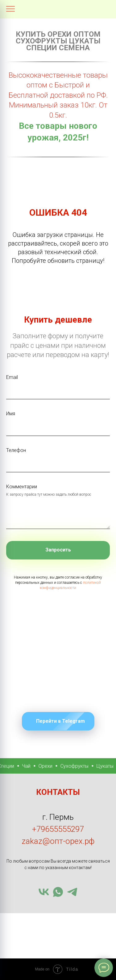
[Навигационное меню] (10, 9)
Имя (11, 414)
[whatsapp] (58, 892)
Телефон (16, 450)
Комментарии (22, 487)
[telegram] (72, 892)
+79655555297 (58, 829)
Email (12, 377)
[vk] (44, 892)
